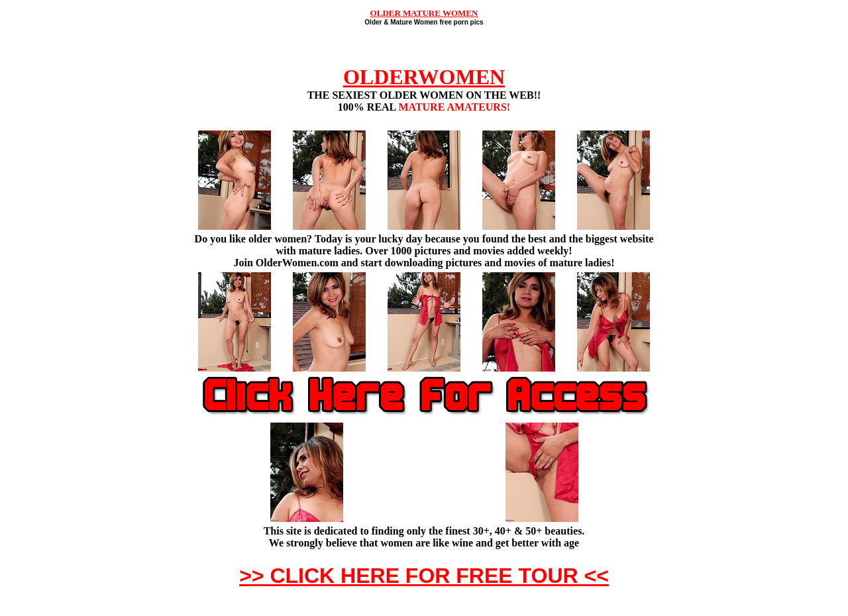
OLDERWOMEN (424, 77)
